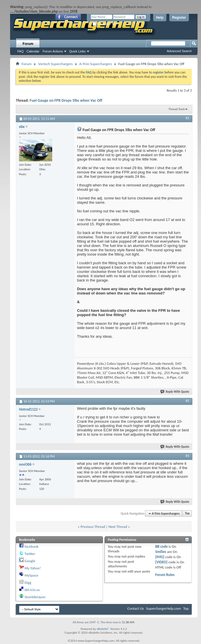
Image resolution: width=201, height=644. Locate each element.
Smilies (161, 552)
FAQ (20, 51)
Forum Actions (53, 51)
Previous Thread (93, 527)
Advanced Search (179, 51)
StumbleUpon (35, 597)
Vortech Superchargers (55, 64)
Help (160, 18)
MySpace (31, 575)
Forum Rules (165, 575)
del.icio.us (32, 590)
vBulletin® (103, 629)
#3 (187, 456)
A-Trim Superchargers (96, 64)
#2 (187, 401)
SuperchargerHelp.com (164, 608)
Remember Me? (105, 24)
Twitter (30, 554)
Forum (28, 44)
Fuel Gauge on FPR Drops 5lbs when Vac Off (66, 100)
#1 (187, 118)
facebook (31, 546)
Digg (28, 582)
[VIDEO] (161, 562)
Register (179, 18)
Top (187, 514)
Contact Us (135, 608)
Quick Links (77, 51)
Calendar (33, 51)
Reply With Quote (175, 392)
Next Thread (118, 527)
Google (30, 561)
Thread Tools (177, 109)
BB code (161, 546)
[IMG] (160, 557)
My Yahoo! (33, 568)
